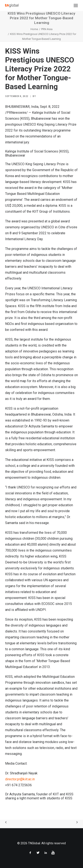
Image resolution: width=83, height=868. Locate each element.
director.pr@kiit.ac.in (20, 779)
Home (34, 29)
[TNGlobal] (12, 6)
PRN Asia (47, 29)
